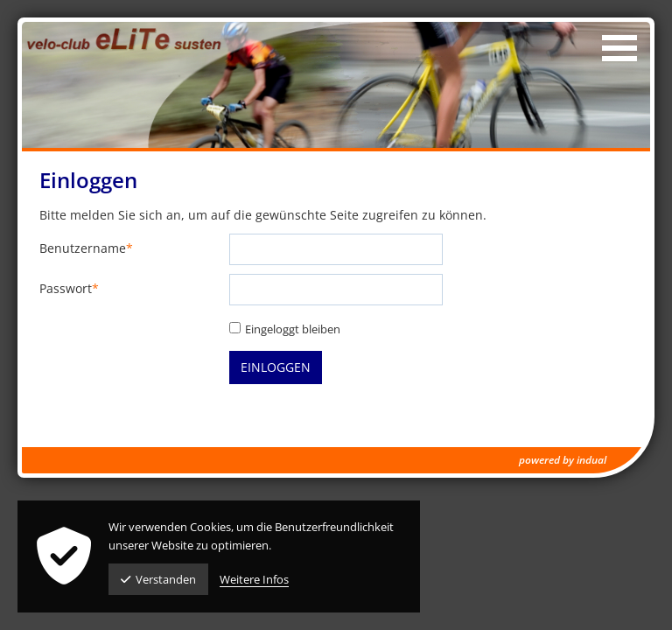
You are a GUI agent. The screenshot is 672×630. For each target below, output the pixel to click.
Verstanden (158, 579)
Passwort (69, 289)
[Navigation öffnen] (619, 48)
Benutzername (86, 249)
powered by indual (563, 460)
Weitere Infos (254, 579)
